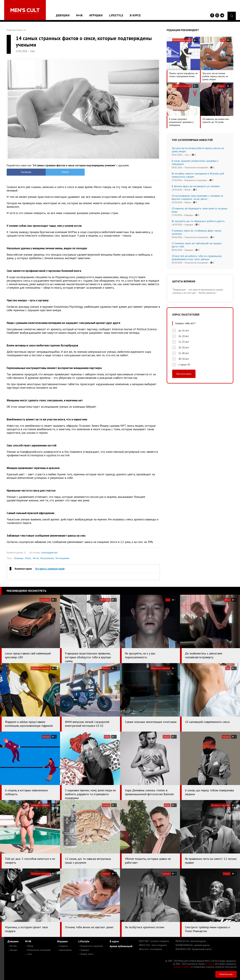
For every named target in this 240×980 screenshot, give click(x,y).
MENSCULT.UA (191, 941)
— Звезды (12, 950)
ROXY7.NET (154, 941)
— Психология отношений (38, 950)
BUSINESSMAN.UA (193, 945)
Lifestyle (116, 15)
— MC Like (12, 946)
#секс (28, 558)
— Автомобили (64, 950)
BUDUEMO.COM (194, 949)
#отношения (62, 558)
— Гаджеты (63, 946)
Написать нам (226, 974)
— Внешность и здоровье (91, 946)
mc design (210, 964)
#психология (47, 558)
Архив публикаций (121, 946)
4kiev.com (150, 949)
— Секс (29, 954)
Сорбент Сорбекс (182, 967)
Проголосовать (184, 374)
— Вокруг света (86, 954)
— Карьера (84, 950)
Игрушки (96, 15)
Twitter (64, 172)
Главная (11, 30)
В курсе (135, 15)
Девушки (63, 15)
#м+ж (36, 558)
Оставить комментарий (50, 569)
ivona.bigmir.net (49, 553)
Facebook (26, 172)
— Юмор (29, 946)
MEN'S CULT (153, 945)
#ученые (19, 558)
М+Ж (79, 15)
